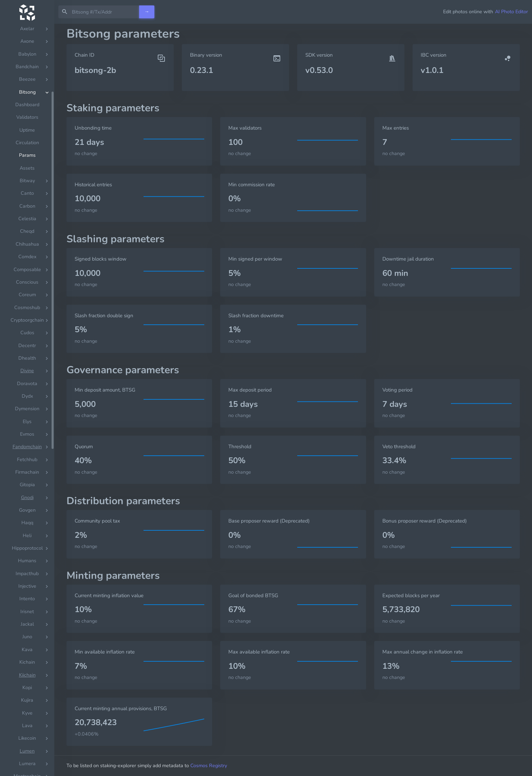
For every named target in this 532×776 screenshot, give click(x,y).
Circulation (27, 231)
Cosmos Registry (209, 765)
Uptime (27, 219)
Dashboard (27, 193)
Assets (27, 257)
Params (27, 244)
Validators (27, 206)
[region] (27, 400)
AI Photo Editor (511, 12)
